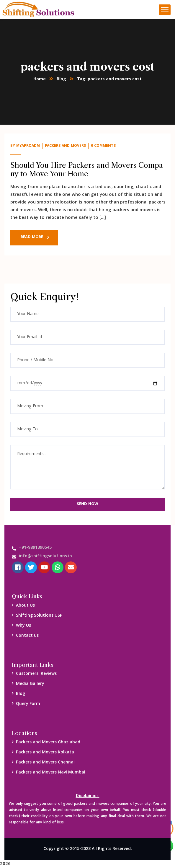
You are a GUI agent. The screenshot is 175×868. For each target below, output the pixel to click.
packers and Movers (65, 146)
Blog (61, 79)
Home (40, 79)
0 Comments (103, 146)
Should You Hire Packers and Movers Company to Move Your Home (87, 170)
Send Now (87, 504)
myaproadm (28, 146)
